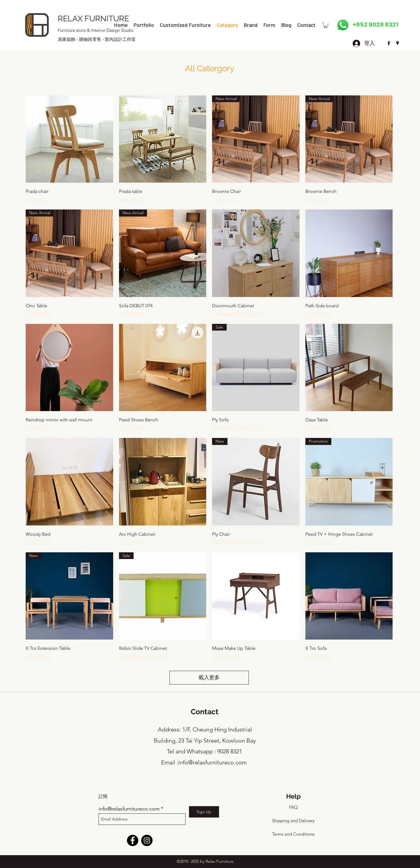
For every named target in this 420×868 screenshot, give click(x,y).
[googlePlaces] (398, 43)
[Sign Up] (204, 812)
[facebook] (389, 43)
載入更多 (209, 677)
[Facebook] (133, 840)
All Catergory (210, 68)
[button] (326, 25)
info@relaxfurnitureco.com (212, 762)
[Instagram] (147, 840)
